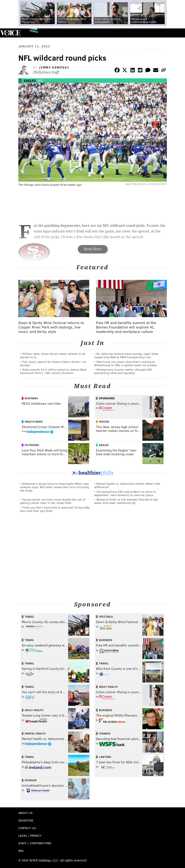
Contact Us (27, 828)
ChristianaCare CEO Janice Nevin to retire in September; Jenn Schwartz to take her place (125, 493)
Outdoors (32, 445)
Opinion (31, 780)
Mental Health (35, 733)
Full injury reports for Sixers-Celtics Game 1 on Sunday (53, 363)
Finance (105, 733)
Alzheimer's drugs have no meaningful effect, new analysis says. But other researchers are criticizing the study (54, 487)
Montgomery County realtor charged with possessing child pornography (123, 371)
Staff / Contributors (35, 843)
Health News (34, 422)
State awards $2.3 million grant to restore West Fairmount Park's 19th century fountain (53, 371)
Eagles (30, 81)
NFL (41, 81)
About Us (25, 813)
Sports (34, 31)
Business (31, 398)
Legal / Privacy (30, 835)
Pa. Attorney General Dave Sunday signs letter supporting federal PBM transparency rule (126, 355)
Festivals (106, 617)
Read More (93, 249)
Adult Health (108, 687)
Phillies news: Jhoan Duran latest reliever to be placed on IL (53, 355)
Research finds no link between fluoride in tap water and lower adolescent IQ (126, 501)
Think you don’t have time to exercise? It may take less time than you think (55, 509)
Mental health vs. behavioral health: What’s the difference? (127, 485)
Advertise (26, 820)
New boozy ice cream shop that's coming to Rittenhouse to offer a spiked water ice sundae (125, 363)
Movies (104, 422)
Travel (29, 617)
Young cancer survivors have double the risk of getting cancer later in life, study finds (53, 501)
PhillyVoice (10, 33)
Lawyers (105, 757)
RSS (21, 851)
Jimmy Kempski (54, 67)
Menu (178, 33)
